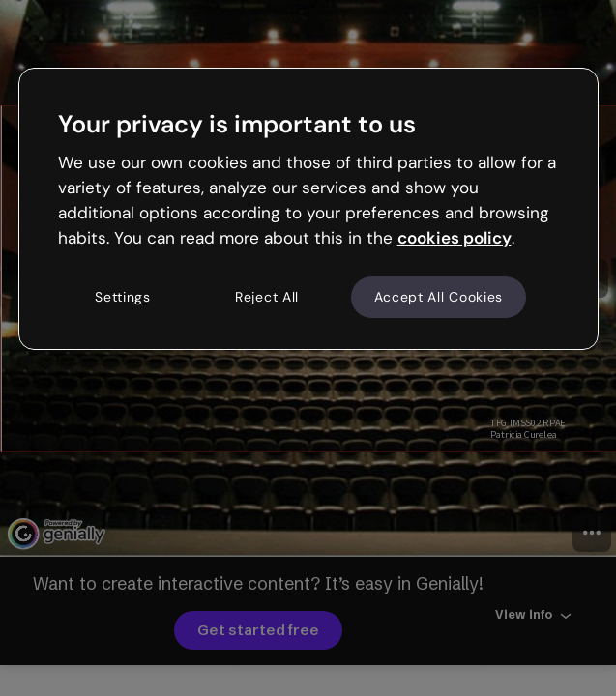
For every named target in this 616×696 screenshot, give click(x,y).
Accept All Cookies (439, 297)
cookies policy (455, 238)
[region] (308, 209)
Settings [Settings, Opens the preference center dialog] (123, 297)
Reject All (267, 297)
